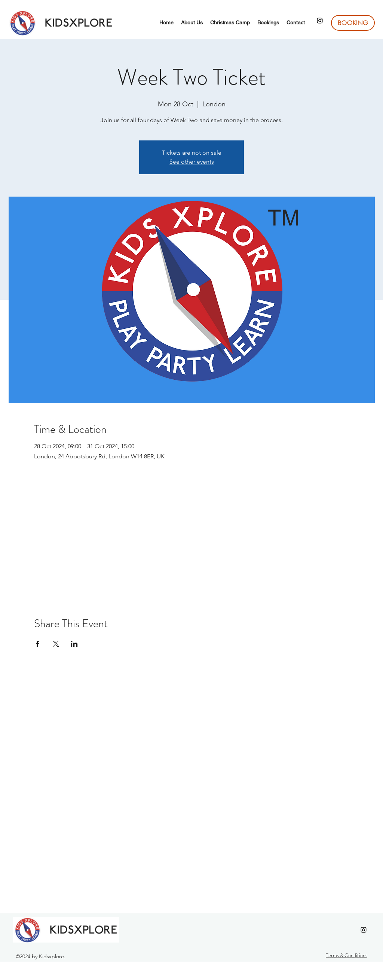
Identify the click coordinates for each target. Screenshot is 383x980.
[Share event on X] (56, 644)
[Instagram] (320, 21)
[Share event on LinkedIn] (74, 644)
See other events (192, 162)
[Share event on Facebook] (38, 644)
